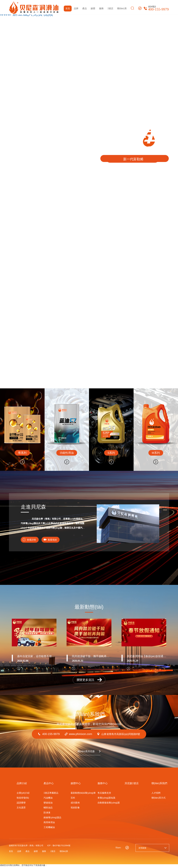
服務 (101, 8)
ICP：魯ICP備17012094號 (59, 848)
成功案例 (75, 805)
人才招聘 (156, 795)
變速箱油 (48, 805)
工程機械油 (49, 830)
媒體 (93, 8)
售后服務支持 (104, 795)
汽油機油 (48, 800)
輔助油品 (48, 810)
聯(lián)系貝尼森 (85, 754)
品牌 (76, 8)
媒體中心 (76, 786)
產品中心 (49, 786)
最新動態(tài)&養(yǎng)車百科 (83, 798)
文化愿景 (21, 810)
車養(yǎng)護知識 (106, 800)
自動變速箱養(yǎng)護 (109, 805)
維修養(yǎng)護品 (52, 820)
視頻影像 (75, 810)
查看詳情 (32, 540)
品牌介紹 (22, 786)
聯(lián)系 (122, 8)
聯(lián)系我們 (159, 786)
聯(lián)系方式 (159, 800)
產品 (85, 8)
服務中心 (103, 786)
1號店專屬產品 (51, 795)
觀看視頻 (55, 540)
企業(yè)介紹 (23, 795)
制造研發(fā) (23, 800)
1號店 (110, 8)
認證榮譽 (21, 805)
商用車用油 (49, 825)
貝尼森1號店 (132, 786)
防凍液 (47, 815)
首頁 (68, 8)
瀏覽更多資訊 (89, 682)
